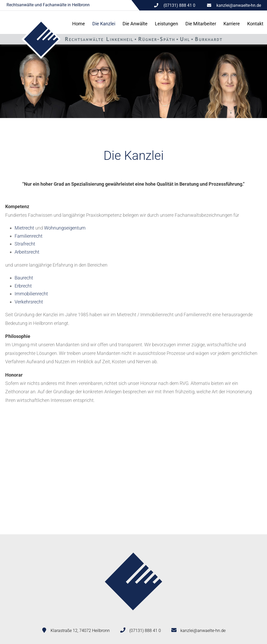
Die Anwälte (135, 24)
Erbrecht (23, 286)
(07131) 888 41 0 (145, 631)
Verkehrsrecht (29, 302)
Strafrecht (25, 244)
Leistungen (166, 24)
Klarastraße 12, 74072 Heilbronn (80, 631)
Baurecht (24, 278)
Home (79, 24)
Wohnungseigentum (65, 228)
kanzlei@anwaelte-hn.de (239, 5)
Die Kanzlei (104, 24)
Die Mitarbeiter (201, 24)
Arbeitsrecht (27, 252)
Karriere (232, 24)
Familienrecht (29, 236)
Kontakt (255, 24)
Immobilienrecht (31, 294)
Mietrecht (24, 228)
